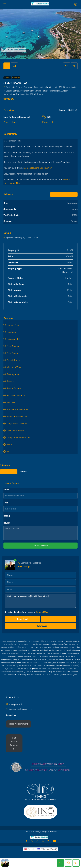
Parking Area (13, 374)
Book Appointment (19, 724)
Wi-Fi (9, 452)
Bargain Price (13, 325)
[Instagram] (38, 841)
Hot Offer (16, 78)
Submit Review (40, 546)
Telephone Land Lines (17, 417)
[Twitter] (32, 841)
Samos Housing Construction (38, 168)
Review (7, 523)
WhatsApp (40, 626)
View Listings (24, 567)
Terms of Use (42, 612)
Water (10, 445)
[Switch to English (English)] (29, 849)
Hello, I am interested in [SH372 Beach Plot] (40, 601)
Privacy (10, 381)
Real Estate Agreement (14, 743)
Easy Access (13, 346)
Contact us (11, 715)
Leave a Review (9, 472)
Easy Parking (13, 353)
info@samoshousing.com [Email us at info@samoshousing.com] (20, 709)
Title (6, 503)
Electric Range (14, 360)
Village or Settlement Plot (19, 438)
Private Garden (14, 388)
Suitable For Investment (18, 410)
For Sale (7, 78)
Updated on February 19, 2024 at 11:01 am (21, 238)
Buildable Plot (13, 339)
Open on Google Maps (64, 194)
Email (6, 490)
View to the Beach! (15, 431)
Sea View (11, 402)
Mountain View (14, 367)
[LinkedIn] (43, 841)
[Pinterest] (49, 841)
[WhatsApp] (54, 841)
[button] (67, 66)
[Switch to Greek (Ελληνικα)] (47, 849)
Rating (7, 516)
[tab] (7, 66)
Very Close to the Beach (18, 424)
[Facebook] (27, 841)
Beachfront (12, 332)
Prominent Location (16, 395)
